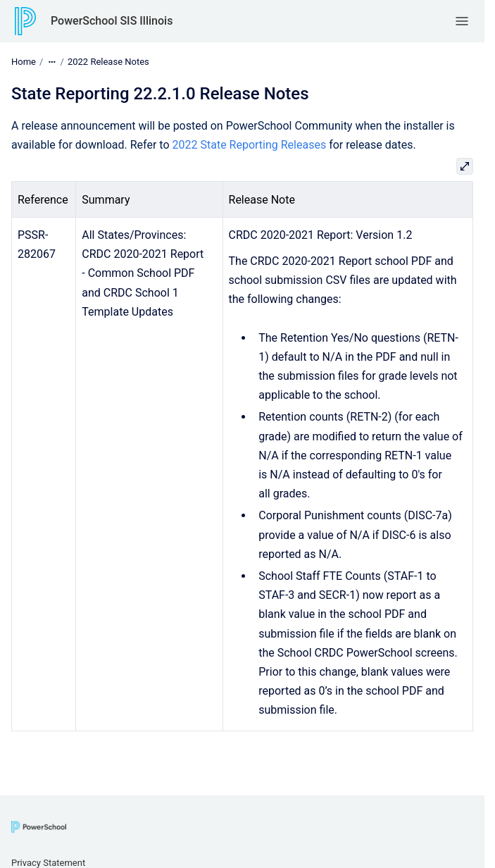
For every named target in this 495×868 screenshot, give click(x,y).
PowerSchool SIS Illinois (112, 21)
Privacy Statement (48, 863)
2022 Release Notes (108, 62)
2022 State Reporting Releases (250, 145)
